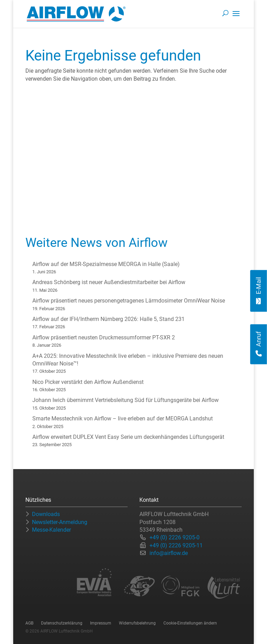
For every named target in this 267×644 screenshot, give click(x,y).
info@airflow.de (169, 553)
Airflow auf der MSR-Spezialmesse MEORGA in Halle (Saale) (106, 264)
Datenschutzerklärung (62, 623)
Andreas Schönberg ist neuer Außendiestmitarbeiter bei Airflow (109, 282)
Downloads (46, 514)
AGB (29, 623)
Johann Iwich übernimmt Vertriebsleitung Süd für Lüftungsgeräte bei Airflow (126, 400)
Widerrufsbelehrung (137, 623)
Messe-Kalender (51, 530)
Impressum (101, 623)
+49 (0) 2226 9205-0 (175, 537)
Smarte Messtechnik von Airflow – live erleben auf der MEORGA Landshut (123, 418)
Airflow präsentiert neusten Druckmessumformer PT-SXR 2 (104, 337)
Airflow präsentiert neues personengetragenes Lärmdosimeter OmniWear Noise (129, 301)
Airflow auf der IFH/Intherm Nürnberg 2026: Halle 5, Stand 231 (108, 319)
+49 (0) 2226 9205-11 (176, 545)
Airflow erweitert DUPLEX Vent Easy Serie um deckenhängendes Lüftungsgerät (128, 437)
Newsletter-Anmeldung (60, 522)
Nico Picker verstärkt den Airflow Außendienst (88, 382)
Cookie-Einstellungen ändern (190, 623)
